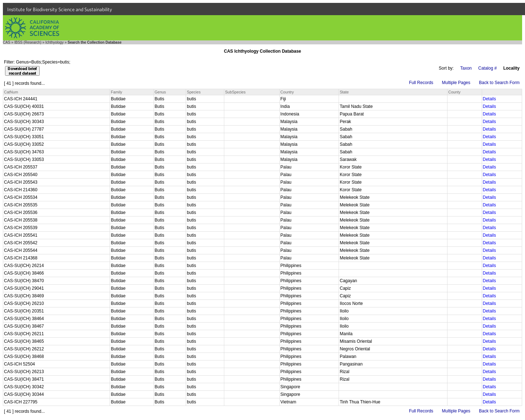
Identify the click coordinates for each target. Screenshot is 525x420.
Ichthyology (55, 42)
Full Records (421, 83)
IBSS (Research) (28, 42)
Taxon (466, 68)
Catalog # (487, 68)
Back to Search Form (499, 83)
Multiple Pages (456, 83)
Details (489, 99)
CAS (7, 42)
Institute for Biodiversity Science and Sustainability (60, 9)
